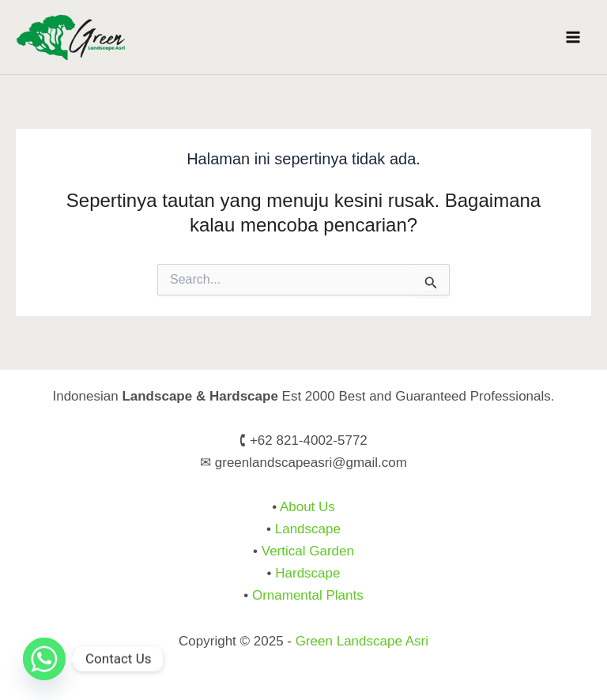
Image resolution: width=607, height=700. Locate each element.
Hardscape (307, 573)
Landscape (308, 529)
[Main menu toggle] (574, 37)
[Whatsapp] (44, 659)
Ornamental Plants (308, 595)
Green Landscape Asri (362, 641)
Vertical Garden (308, 551)
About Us (307, 507)
